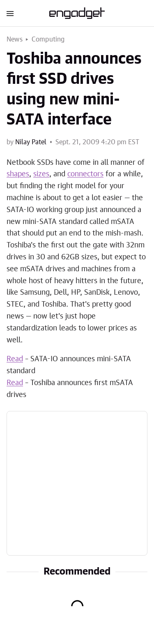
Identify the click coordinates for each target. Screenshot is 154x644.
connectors (85, 174)
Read (15, 359)
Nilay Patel (31, 142)
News (15, 39)
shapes (18, 174)
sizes (41, 174)
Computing (48, 39)
